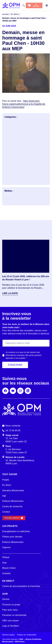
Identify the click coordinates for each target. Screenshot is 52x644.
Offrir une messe (10, 621)
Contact (6, 512)
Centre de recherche (12, 506)
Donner (6, 599)
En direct (7, 485)
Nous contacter (13, 426)
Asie (4, 563)
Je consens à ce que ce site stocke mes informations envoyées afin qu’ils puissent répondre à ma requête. (23, 355)
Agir (4, 496)
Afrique (6, 557)
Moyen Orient (9, 568)
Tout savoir (10, 474)
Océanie (6, 573)
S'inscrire (15, 365)
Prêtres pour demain (12, 537)
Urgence (6, 547)
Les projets (10, 526)
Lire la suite (10, 293)
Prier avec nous (10, 610)
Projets (6, 480)
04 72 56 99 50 (13, 431)
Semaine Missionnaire (13, 490)
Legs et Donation (11, 626)
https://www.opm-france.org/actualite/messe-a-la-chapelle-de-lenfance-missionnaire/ (24, 104)
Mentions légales (8, 635)
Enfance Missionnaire (13, 501)
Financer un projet (11, 605)
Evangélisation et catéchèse (16, 531)
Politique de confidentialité (27, 635)
